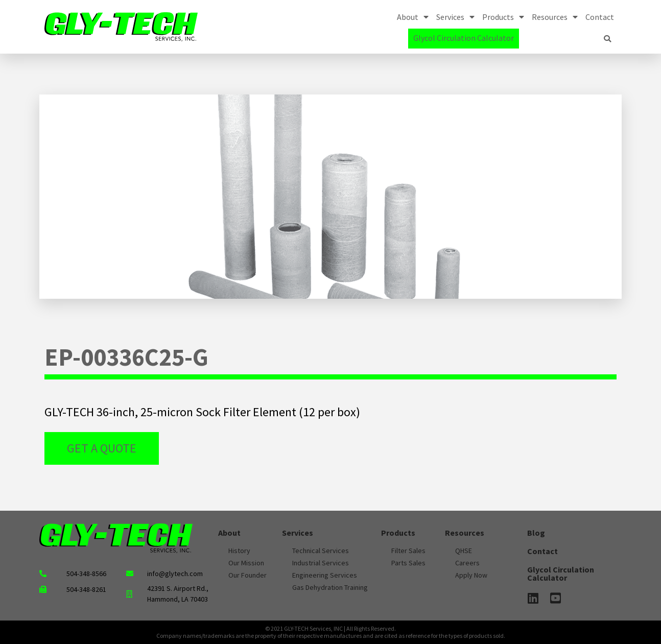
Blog (536, 533)
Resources (555, 17)
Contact (600, 17)
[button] (607, 39)
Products (503, 17)
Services (455, 17)
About (413, 17)
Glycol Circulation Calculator (464, 38)
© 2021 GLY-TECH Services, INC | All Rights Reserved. (330, 628)
